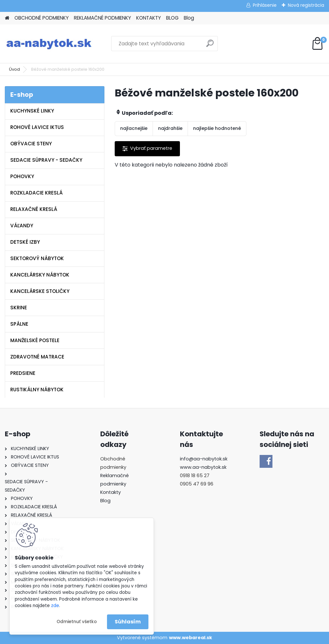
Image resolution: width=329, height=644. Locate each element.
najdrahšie (170, 128)
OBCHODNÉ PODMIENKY (42, 18)
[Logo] (49, 44)
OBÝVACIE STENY (31, 144)
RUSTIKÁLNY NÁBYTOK (37, 390)
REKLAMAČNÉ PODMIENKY (102, 18)
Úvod (14, 69)
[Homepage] (7, 18)
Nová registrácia (306, 5)
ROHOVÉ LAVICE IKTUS (37, 127)
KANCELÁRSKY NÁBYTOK (40, 275)
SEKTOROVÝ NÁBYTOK (37, 258)
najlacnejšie (134, 128)
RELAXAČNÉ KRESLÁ (34, 209)
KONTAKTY (149, 18)
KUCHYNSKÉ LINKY (32, 111)
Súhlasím (128, 622)
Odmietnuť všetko (77, 622)
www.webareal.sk (191, 638)
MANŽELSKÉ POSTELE (35, 340)
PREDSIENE (23, 373)
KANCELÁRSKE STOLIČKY (40, 291)
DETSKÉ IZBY (25, 242)
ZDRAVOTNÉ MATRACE (37, 357)
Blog (189, 18)
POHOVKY (22, 176)
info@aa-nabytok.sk (204, 459)
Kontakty (111, 492)
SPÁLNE (19, 324)
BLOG (172, 18)
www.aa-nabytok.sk (203, 467)
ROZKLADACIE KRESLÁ (36, 193)
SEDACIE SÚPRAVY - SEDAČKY (46, 160)
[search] (210, 46)
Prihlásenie (265, 5)
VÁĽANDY (22, 226)
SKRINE (19, 308)
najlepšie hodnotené (217, 128)
